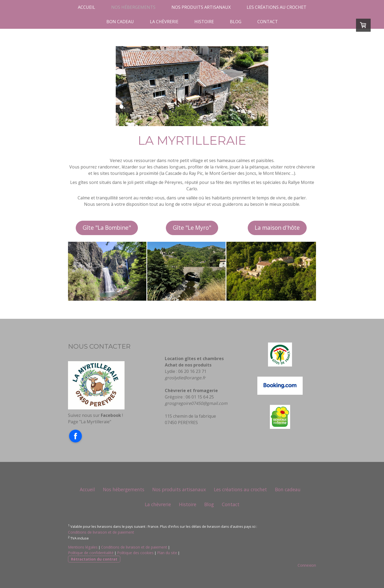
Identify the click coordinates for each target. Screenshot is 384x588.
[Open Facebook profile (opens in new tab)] (75, 436)
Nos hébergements (133, 7)
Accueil (87, 7)
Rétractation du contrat (94, 559)
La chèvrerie (164, 22)
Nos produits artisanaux (201, 7)
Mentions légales (83, 547)
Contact (268, 22)
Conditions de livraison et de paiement (101, 532)
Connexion (307, 565)
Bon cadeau (120, 22)
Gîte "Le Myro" (192, 228)
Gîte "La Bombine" (107, 228)
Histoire (204, 22)
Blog (236, 22)
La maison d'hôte (277, 228)
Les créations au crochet (277, 7)
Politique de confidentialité (91, 553)
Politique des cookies (135, 553)
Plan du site (167, 553)
